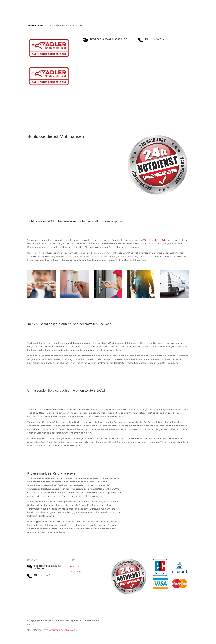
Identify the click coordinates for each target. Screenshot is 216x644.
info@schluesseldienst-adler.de (48, 567)
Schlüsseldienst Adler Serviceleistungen (53, 108)
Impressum (75, 566)
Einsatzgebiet (113, 108)
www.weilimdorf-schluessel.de (60, 630)
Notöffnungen (92, 108)
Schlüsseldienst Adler (156, 240)
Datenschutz (76, 572)
